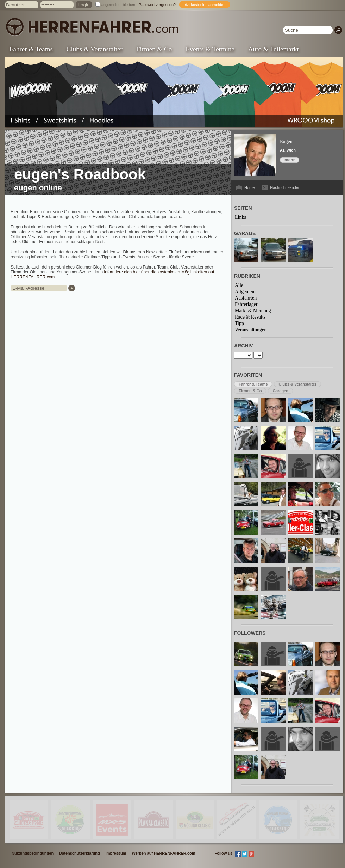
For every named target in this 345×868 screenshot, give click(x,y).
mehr (290, 160)
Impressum (116, 853)
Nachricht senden (285, 187)
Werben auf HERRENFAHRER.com (163, 853)
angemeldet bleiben (118, 5)
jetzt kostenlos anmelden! (205, 5)
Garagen (280, 391)
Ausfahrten (246, 298)
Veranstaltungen (251, 330)
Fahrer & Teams (31, 49)
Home (249, 187)
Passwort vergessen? (157, 5)
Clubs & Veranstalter (95, 49)
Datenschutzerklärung (80, 853)
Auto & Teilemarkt (274, 49)
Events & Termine (210, 49)
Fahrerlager (246, 304)
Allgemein (245, 292)
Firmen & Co (154, 49)
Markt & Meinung (253, 311)
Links (240, 217)
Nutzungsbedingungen (33, 853)
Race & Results (250, 317)
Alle (239, 285)
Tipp (239, 323)
